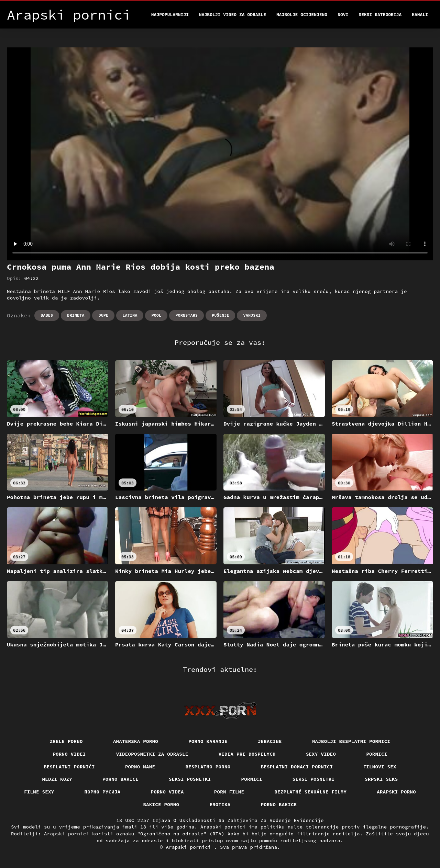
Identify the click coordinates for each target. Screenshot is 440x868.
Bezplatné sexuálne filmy (310, 792)
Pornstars (186, 315)
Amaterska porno (136, 741)
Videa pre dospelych (247, 754)
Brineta (76, 315)
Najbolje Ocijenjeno (302, 15)
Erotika (220, 804)
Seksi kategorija (380, 15)
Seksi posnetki (190, 779)
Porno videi (69, 754)
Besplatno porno (208, 767)
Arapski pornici (190, 847)
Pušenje (220, 315)
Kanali (420, 15)
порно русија (103, 792)
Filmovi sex (380, 767)
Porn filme (229, 792)
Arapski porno (396, 792)
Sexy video (321, 754)
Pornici (377, 754)
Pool (156, 315)
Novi (343, 15)
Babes (47, 315)
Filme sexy (39, 792)
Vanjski (252, 315)
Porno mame (140, 767)
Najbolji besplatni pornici (351, 741)
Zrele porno (66, 741)
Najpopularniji (170, 15)
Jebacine (270, 741)
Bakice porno (161, 804)
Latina (130, 315)
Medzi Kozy (57, 779)
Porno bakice (120, 779)
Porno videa (167, 792)
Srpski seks (381, 779)
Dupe (103, 315)
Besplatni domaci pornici (297, 767)
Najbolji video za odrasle (233, 15)
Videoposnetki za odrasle (152, 754)
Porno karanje (208, 741)
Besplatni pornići (69, 767)
